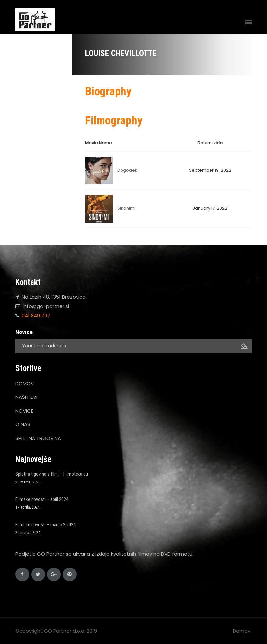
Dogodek (127, 170)
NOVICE (24, 411)
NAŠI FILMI (26, 397)
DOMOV (25, 384)
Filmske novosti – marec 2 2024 (45, 525)
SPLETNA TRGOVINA (38, 438)
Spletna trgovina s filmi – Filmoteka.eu (52, 474)
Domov (242, 631)
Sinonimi (126, 208)
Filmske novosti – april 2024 (42, 499)
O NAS (23, 424)
